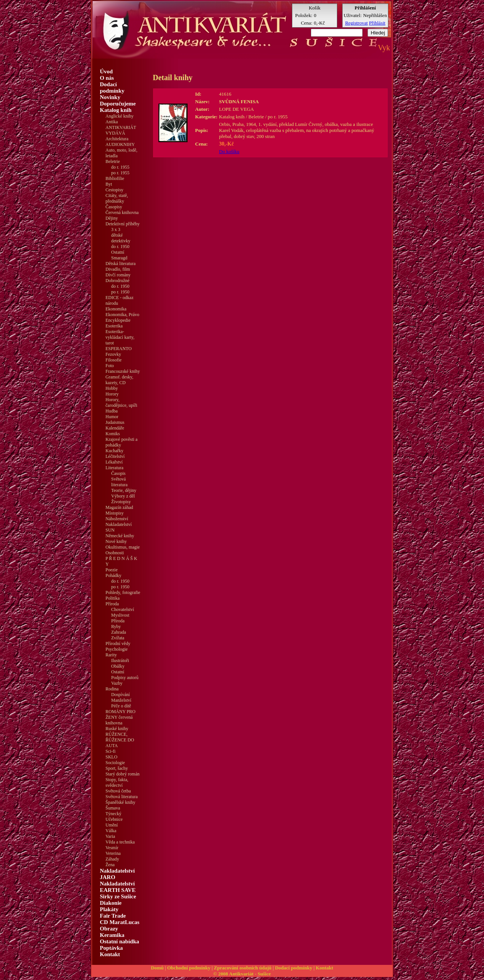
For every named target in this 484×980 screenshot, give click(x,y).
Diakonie (111, 903)
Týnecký (113, 814)
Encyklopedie (118, 320)
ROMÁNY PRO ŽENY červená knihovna (120, 717)
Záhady (112, 859)
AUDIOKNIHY (120, 144)
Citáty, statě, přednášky (117, 198)
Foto (110, 366)
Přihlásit (377, 23)
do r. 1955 (120, 167)
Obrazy (109, 929)
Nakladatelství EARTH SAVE (118, 887)
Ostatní (118, 252)
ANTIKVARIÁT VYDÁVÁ (121, 130)
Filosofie (114, 360)
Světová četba (118, 791)
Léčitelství (115, 456)
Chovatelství (123, 609)
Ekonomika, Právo (122, 315)
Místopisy (115, 513)
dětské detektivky (121, 238)
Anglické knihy (119, 116)
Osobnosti (115, 553)
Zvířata (118, 638)
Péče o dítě (121, 706)
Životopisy (121, 502)
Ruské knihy (117, 729)
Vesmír (112, 848)
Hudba (112, 411)
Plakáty (109, 909)
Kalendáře (115, 428)
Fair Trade (113, 916)
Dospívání (120, 695)
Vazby (117, 683)
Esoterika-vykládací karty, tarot (120, 337)
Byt (109, 184)
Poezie (112, 570)
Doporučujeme (118, 104)
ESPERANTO (119, 349)
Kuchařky (114, 451)
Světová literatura (119, 482)
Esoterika (114, 326)
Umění (112, 825)
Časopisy (114, 207)
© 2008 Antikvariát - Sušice (242, 974)
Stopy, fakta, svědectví (117, 782)
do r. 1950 (120, 247)
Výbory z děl (123, 496)
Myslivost (120, 615)
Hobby (112, 388)
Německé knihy (120, 536)
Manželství (121, 700)
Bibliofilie (115, 178)
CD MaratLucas (120, 922)
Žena (110, 865)
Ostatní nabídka (119, 941)
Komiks (113, 434)
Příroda (118, 621)
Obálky (118, 666)
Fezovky (113, 354)
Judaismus (115, 422)
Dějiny (112, 218)
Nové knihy (116, 541)
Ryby (116, 626)
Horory (112, 394)
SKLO (111, 757)
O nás (107, 78)
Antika (112, 122)
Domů (157, 968)
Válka (111, 831)
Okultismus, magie (123, 547)
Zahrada (119, 632)
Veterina (113, 853)
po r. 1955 (120, 173)
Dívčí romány (118, 275)
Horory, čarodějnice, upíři (121, 402)
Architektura (117, 139)
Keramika (112, 935)
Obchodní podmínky (189, 968)
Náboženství (117, 519)
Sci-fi (111, 751)
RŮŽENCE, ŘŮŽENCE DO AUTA (120, 740)
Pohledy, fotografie (123, 592)
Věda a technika (120, 842)
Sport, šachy (117, 768)
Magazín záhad (119, 507)
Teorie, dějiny (124, 490)
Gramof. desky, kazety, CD (119, 380)
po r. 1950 (120, 292)
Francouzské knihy (123, 371)
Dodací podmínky (112, 88)
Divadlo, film (118, 269)
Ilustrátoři (120, 661)
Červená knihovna (122, 212)
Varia (110, 836)
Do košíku (229, 151)
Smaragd (119, 258)
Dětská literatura (121, 264)
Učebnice (114, 819)
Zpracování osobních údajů (243, 968)
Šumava (113, 808)
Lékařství (114, 462)
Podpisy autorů (125, 678)
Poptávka (111, 948)
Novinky (110, 97)
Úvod (106, 71)
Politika (112, 598)
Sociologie (115, 763)
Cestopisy (114, 190)
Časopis (118, 473)
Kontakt (110, 954)
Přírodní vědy (118, 644)
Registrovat (357, 23)
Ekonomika (116, 309)
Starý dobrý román (123, 774)
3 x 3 (116, 229)
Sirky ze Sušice (118, 896)
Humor (112, 417)
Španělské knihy (120, 802)
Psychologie (117, 649)
